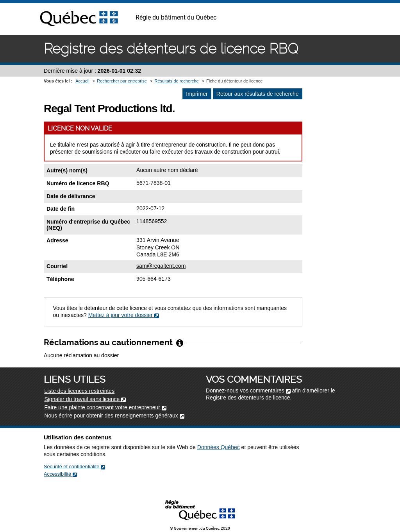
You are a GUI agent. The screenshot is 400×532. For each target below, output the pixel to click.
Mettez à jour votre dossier (124, 315)
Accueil (82, 81)
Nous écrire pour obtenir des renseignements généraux (114, 416)
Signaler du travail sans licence (85, 399)
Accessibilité (60, 474)
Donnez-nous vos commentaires (248, 390)
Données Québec (219, 447)
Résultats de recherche (176, 81)
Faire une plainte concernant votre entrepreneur (105, 407)
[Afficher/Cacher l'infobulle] (180, 342)
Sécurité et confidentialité (74, 467)
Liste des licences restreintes (79, 391)
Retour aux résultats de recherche (258, 94)
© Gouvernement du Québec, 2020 (200, 528)
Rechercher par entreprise (122, 81)
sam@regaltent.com (161, 266)
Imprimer (197, 94)
